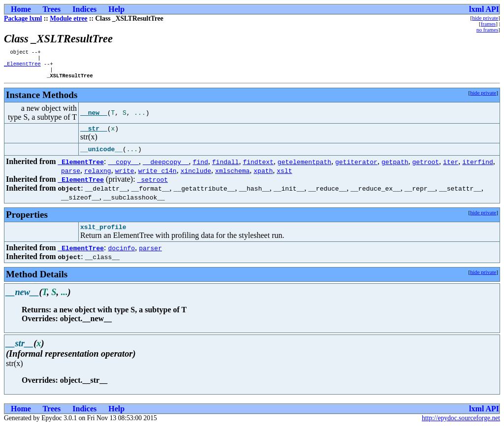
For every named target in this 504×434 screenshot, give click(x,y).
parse (71, 177)
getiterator (356, 168)
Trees (52, 9)
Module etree (68, 18)
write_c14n (157, 177)
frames (488, 24)
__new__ (94, 118)
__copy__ (124, 168)
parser (150, 256)
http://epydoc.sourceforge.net (461, 426)
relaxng (98, 177)
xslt (284, 177)
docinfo (122, 256)
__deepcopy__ (166, 168)
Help (116, 9)
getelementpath (304, 168)
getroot (425, 168)
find (201, 168)
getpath (395, 168)
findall (226, 168)
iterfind (477, 168)
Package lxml (23, 18)
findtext (258, 168)
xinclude (196, 177)
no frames (487, 30)
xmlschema (232, 177)
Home (21, 9)
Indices (84, 9)
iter (451, 168)
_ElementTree (22, 67)
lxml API (484, 9)
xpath (263, 177)
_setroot (153, 186)
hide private (485, 18)
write (125, 177)
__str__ (94, 134)
